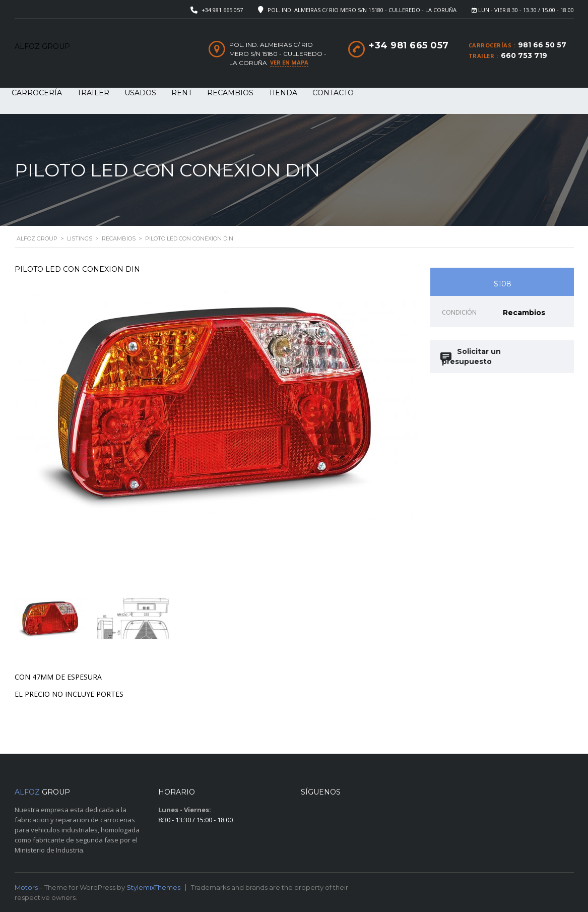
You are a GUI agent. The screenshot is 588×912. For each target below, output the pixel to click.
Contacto (333, 93)
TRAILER (93, 93)
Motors (26, 887)
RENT (182, 93)
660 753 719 (524, 55)
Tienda (283, 93)
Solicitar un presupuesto (471, 356)
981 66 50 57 (542, 45)
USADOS (140, 93)
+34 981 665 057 (222, 10)
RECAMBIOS (230, 93)
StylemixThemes (153, 887)
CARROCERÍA (37, 93)
